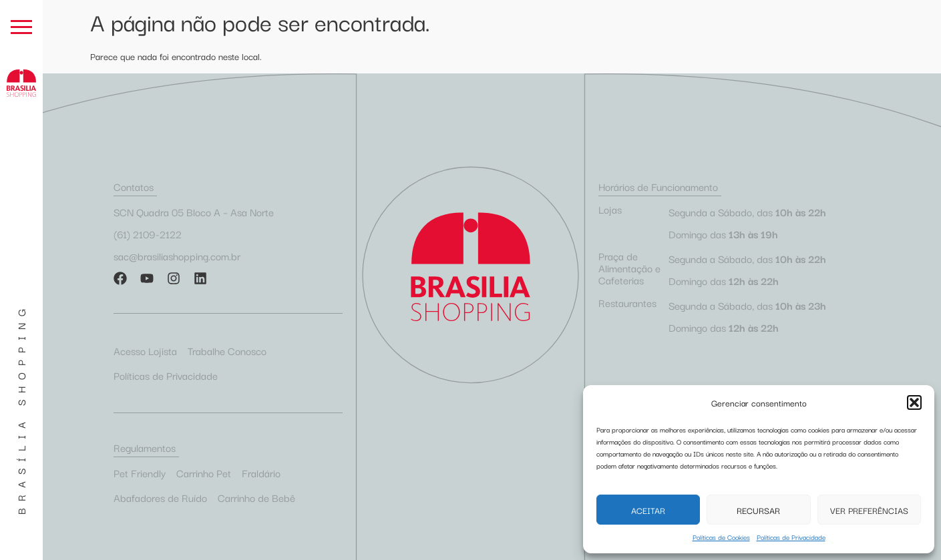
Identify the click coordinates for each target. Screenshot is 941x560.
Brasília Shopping (21, 408)
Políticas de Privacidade (791, 537)
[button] (914, 402)
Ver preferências (869, 510)
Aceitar (648, 510)
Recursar (758, 510)
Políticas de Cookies (721, 537)
